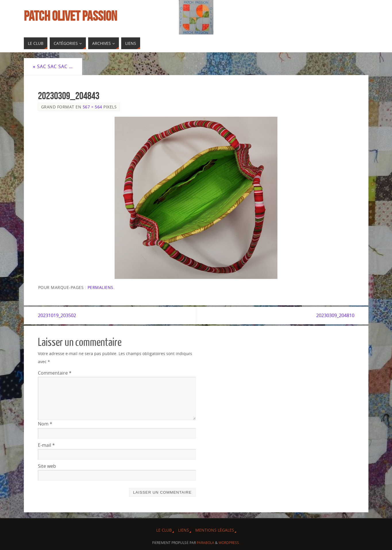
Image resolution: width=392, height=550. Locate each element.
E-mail (46, 445)
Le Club (164, 530)
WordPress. (229, 543)
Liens (184, 530)
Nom (45, 424)
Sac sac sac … (53, 66)
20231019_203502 (57, 315)
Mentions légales (215, 530)
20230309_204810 (335, 315)
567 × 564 (92, 107)
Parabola (205, 543)
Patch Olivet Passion (70, 16)
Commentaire (55, 373)
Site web (47, 466)
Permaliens (101, 287)
